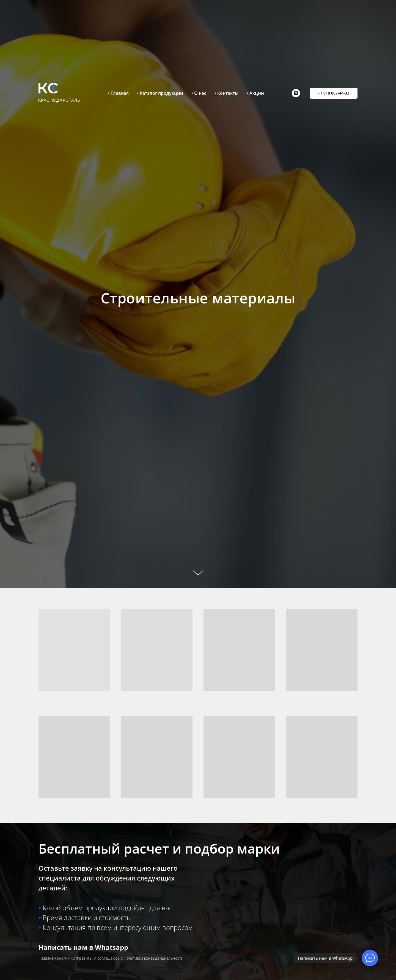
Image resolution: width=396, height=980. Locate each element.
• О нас (199, 93)
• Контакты (226, 93)
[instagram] (296, 93)
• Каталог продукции (160, 93)
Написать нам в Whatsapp (83, 947)
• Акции (255, 93)
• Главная (118, 93)
